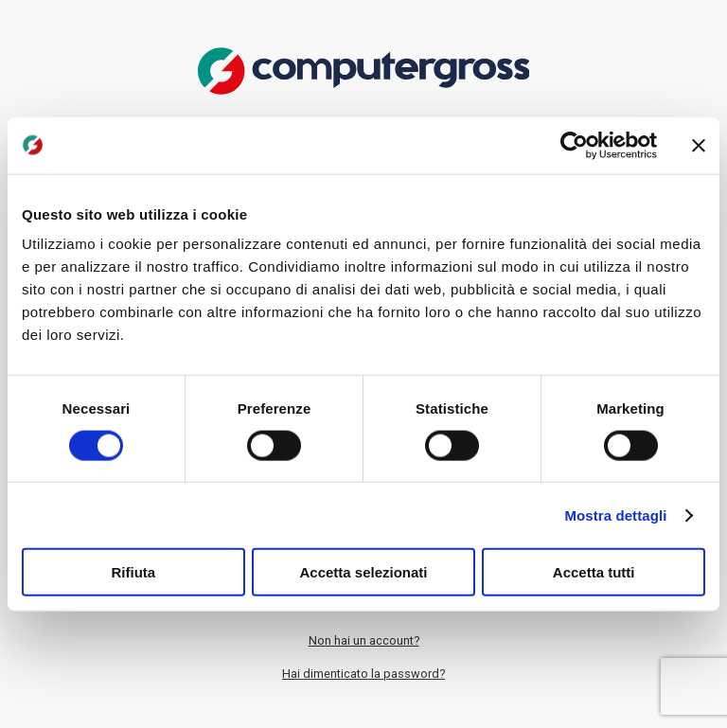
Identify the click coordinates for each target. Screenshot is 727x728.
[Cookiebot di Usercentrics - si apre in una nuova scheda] (574, 145)
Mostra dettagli (615, 515)
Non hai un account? (364, 640)
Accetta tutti (594, 572)
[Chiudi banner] (699, 145)
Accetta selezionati (363, 572)
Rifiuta (133, 572)
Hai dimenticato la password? (363, 674)
